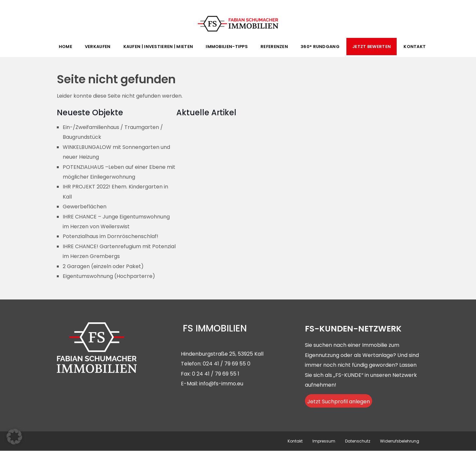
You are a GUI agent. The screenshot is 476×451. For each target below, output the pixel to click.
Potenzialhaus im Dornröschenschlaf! (111, 236)
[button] (14, 437)
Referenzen (274, 47)
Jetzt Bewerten (372, 47)
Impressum (324, 441)
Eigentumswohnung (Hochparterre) (109, 276)
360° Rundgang (320, 47)
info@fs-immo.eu (221, 384)
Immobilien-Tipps (227, 47)
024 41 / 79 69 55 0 (227, 364)
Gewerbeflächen (85, 207)
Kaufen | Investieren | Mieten (158, 47)
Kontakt (415, 47)
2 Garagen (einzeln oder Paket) (103, 266)
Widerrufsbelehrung (400, 441)
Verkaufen (98, 47)
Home (65, 47)
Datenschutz (358, 441)
